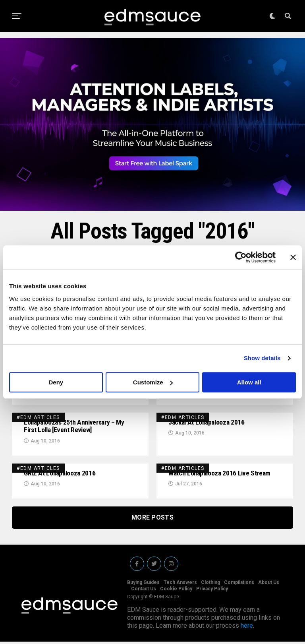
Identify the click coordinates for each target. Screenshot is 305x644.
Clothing (210, 585)
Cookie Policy (176, 591)
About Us (269, 585)
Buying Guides (143, 585)
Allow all (249, 382)
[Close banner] (293, 257)
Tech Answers (180, 585)
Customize (153, 382)
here (247, 628)
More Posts (152, 520)
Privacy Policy (212, 591)
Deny (56, 382)
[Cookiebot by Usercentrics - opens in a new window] (241, 257)
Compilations (239, 585)
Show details (262, 358)
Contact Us (144, 591)
